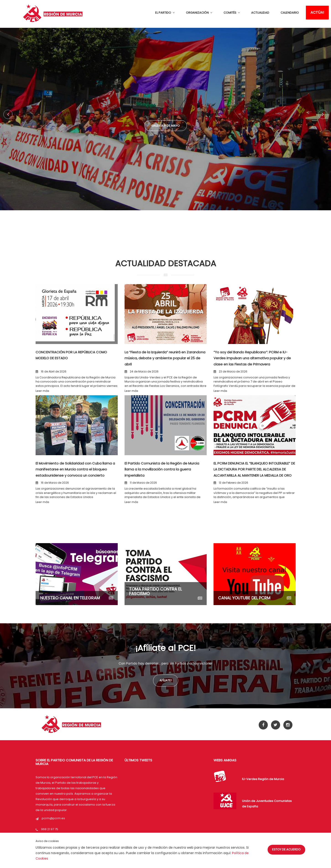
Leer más (42, 391)
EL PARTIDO (165, 13)
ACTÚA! (317, 12)
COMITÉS (232, 13)
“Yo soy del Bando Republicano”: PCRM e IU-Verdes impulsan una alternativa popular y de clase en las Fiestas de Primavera (254, 361)
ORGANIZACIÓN (199, 13)
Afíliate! (166, 680)
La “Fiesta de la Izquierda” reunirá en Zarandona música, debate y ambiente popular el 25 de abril (164, 358)
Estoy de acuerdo (286, 849)
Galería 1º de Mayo (165, 127)
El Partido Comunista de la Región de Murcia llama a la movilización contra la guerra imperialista (165, 469)
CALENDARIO (290, 13)
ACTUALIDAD (260, 13)
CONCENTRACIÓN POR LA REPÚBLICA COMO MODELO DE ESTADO (71, 355)
